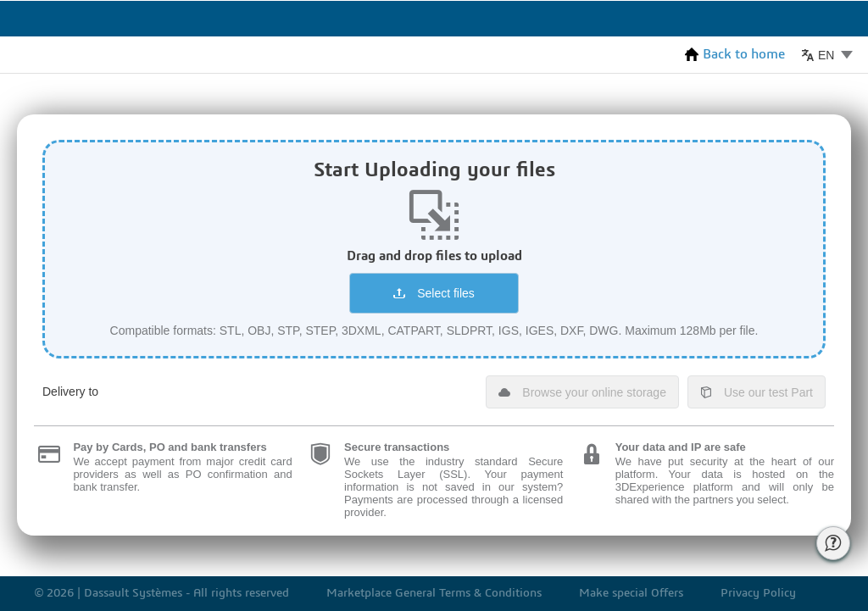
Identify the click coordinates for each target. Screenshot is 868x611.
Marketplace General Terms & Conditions (434, 594)
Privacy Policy (758, 594)
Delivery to (70, 392)
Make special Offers (631, 594)
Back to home (735, 55)
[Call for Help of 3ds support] (833, 543)
